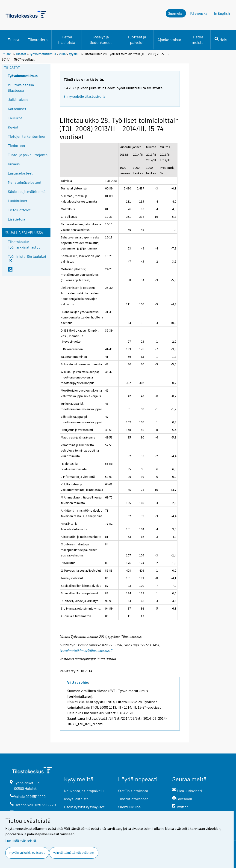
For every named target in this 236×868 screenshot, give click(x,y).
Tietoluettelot (19, 210)
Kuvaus (14, 164)
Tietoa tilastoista (67, 40)
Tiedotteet (17, 145)
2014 (62, 54)
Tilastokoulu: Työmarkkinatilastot (24, 244)
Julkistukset (18, 99)
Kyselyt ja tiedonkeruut (101, 40)
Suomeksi (176, 13)
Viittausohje (78, 682)
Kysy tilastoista (76, 799)
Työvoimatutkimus (43, 54)
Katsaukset (17, 109)
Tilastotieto (38, 40)
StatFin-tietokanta (133, 791)
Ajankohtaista (169, 40)
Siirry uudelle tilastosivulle (85, 96)
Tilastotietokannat (133, 799)
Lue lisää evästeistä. (21, 841)
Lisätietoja (16, 219)
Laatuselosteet (20, 173)
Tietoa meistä (198, 40)
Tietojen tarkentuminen (27, 136)
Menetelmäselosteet (25, 182)
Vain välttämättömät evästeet (74, 853)
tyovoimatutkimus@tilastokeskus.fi (86, 650)
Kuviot (13, 127)
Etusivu (14, 40)
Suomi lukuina (129, 807)
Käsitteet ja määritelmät (27, 191)
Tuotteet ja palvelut (137, 40)
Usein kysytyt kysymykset (84, 807)
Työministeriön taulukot (27, 258)
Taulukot (15, 118)
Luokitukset (18, 201)
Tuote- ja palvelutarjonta (28, 155)
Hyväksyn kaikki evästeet (27, 853)
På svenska (199, 13)
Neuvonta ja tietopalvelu (84, 791)
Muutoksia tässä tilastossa (21, 87)
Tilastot (21, 54)
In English (222, 13)
